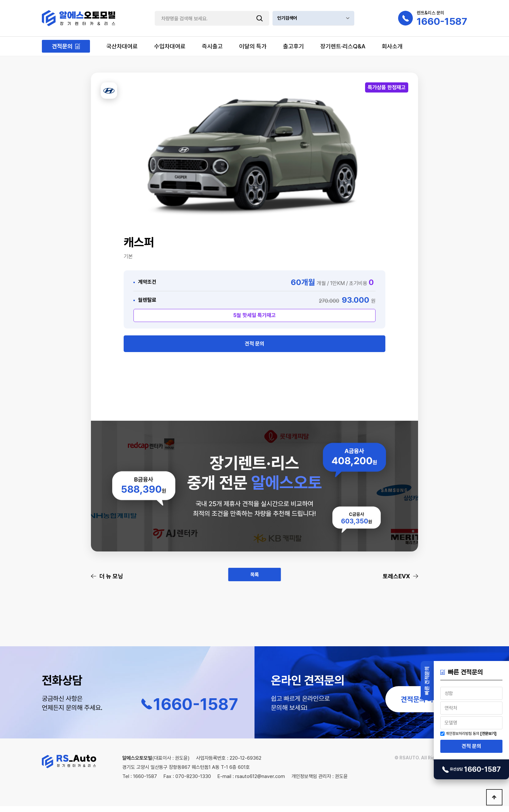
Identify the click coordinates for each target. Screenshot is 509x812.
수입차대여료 (170, 46)
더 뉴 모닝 (111, 582)
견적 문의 (471, 746)
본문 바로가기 (0, 0)
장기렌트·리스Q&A (343, 46)
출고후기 (293, 46)
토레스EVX (396, 582)
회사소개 (392, 46)
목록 (254, 582)
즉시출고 (212, 46)
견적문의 (62, 46)
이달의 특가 (253, 46)
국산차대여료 (122, 46)
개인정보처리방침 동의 (462, 734)
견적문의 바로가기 (426, 705)
